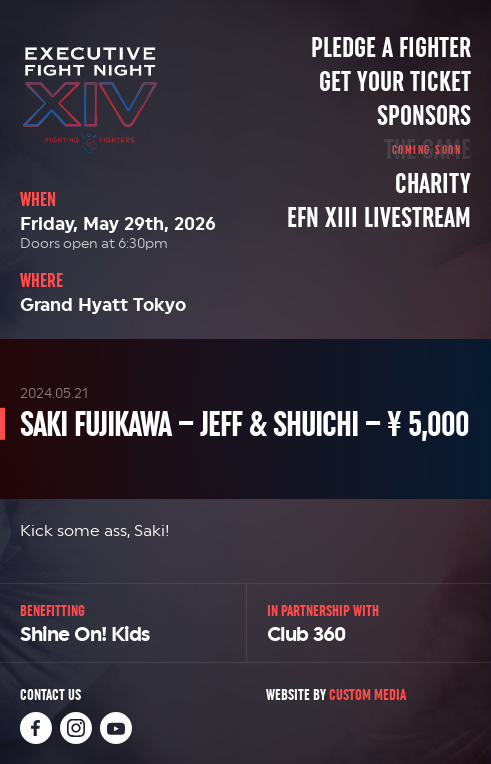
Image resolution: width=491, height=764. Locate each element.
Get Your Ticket (395, 82)
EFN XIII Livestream (379, 218)
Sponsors (424, 116)
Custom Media (367, 694)
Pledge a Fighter (391, 48)
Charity (433, 184)
